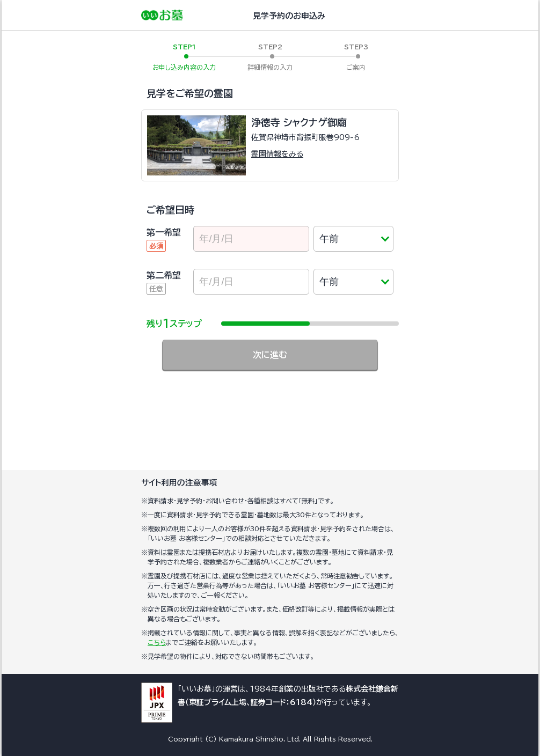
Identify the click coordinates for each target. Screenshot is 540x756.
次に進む (270, 355)
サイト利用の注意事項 (179, 483)
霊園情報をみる (277, 154)
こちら (157, 642)
